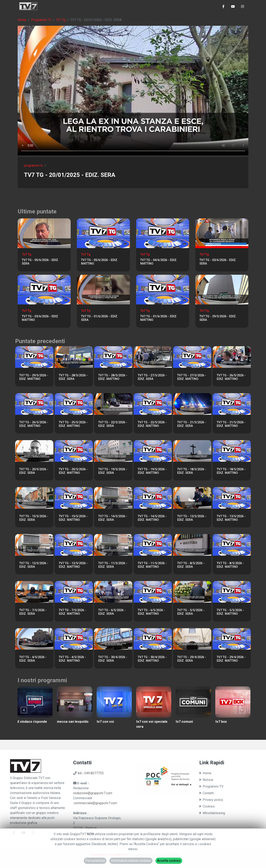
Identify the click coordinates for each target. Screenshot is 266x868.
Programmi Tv (41, 20)
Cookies (207, 806)
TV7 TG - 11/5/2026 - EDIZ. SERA (113, 565)
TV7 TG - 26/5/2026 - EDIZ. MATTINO (231, 377)
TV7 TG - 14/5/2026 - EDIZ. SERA (113, 518)
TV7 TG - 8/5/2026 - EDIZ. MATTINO (230, 565)
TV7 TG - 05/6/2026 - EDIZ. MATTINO (100, 262)
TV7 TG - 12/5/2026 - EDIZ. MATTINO (73, 565)
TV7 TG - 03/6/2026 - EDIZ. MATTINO (40, 318)
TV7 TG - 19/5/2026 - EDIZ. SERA (113, 471)
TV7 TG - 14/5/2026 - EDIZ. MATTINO (152, 518)
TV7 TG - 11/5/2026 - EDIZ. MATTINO (152, 565)
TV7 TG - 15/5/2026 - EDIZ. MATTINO (73, 518)
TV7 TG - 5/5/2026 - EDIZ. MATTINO (230, 612)
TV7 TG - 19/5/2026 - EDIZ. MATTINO (152, 471)
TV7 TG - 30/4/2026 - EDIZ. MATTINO (152, 659)
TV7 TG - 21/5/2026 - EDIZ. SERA (192, 424)
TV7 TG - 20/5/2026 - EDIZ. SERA (34, 471)
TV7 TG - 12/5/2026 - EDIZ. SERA (34, 565)
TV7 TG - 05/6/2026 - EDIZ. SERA (40, 262)
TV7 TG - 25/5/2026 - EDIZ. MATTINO (73, 424)
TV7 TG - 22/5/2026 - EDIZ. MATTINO (152, 424)
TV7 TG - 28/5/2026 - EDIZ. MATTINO (113, 377)
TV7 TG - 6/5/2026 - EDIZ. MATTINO (151, 612)
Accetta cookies (169, 861)
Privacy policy (211, 800)
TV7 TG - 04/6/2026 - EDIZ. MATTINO (159, 262)
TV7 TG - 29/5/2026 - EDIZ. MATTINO (34, 377)
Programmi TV (211, 786)
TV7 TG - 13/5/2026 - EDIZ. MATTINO (231, 518)
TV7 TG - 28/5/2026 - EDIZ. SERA (73, 377)
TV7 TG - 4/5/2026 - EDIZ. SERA (33, 659)
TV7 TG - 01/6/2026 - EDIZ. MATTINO (159, 318)
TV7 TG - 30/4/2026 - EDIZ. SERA (113, 659)
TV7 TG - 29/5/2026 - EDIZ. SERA (218, 318)
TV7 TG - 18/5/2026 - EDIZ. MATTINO (231, 471)
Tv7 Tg (61, 20)
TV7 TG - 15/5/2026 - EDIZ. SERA (34, 518)
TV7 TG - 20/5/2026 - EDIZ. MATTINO (73, 471)
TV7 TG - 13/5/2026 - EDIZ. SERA (192, 518)
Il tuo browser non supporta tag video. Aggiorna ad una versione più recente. (133, 91)
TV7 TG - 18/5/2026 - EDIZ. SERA (192, 471)
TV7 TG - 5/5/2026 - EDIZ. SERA (191, 612)
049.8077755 (94, 773)
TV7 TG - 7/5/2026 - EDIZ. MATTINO (72, 612)
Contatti (207, 793)
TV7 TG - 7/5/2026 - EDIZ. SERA (33, 612)
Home (22, 20)
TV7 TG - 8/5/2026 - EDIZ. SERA (191, 565)
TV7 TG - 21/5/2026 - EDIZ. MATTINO (231, 424)
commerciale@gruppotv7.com (95, 803)
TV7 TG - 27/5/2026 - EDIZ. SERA (152, 377)
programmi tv (33, 166)
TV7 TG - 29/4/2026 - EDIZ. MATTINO (231, 659)
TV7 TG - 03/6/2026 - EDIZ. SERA (218, 262)
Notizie (206, 780)
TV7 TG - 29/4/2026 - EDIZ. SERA (192, 659)
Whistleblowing (212, 813)
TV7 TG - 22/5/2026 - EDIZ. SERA (113, 424)
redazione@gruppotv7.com (93, 793)
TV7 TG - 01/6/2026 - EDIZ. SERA (100, 318)
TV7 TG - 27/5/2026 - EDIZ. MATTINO (192, 377)
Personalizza (95, 861)
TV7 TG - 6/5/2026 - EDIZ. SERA (112, 612)
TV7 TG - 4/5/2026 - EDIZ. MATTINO (72, 659)
